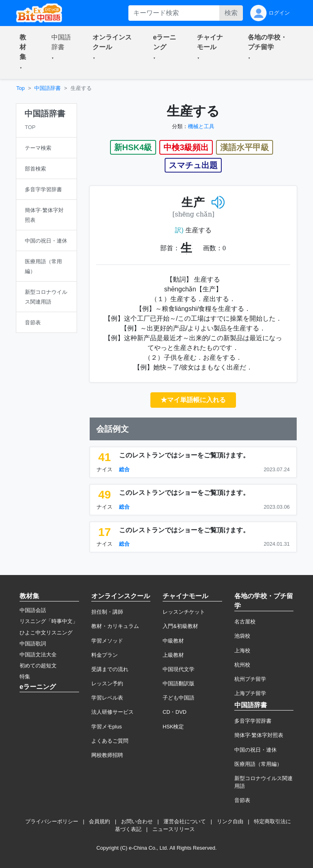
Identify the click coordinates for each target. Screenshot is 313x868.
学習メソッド (107, 641)
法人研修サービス (112, 712)
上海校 (242, 650)
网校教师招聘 (107, 755)
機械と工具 (201, 126)
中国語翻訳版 (179, 683)
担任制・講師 (107, 612)
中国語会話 (33, 610)
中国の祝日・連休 (256, 750)
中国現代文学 (179, 669)
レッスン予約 (107, 683)
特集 (25, 677)
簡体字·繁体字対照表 (259, 735)
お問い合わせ (137, 821)
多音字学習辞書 (253, 721)
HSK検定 (173, 727)
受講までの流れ (110, 669)
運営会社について (185, 821)
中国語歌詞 (33, 644)
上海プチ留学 (250, 693)
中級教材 (173, 641)
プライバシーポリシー (52, 821)
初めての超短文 (38, 666)
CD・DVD (175, 712)
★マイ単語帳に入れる (193, 400)
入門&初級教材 (180, 626)
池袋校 (242, 636)
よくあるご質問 (110, 741)
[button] (26, 52)
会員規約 (99, 821)
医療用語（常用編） (258, 764)
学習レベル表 (107, 698)
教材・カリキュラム (115, 626)
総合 (124, 469)
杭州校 (242, 665)
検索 (231, 13)
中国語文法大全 (38, 655)
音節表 (242, 800)
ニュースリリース (174, 829)
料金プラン (105, 655)
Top (21, 88)
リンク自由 (230, 821)
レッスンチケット (184, 612)
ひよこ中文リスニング (46, 633)
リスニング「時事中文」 (49, 621)
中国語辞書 (47, 88)
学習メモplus (107, 727)
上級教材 (173, 655)
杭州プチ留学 (250, 679)
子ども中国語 (179, 698)
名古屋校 (245, 622)
